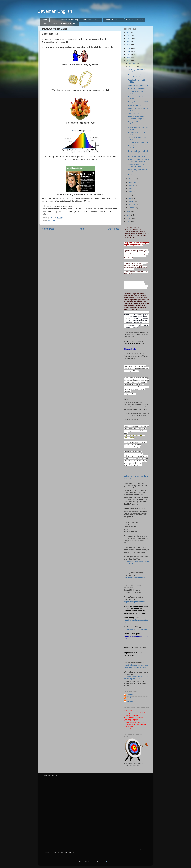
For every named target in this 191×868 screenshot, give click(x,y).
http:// (126, 653)
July (130, 188)
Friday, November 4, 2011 (138, 156)
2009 (129, 215)
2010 (129, 212)
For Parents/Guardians (91, 20)
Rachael (130, 701)
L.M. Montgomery (133, 435)
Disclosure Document (113, 20)
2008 (129, 218)
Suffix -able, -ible (134, 114)
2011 (129, 61)
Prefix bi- (131, 175)
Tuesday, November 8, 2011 (139, 143)
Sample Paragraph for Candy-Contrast (136, 165)
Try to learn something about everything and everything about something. (135, 344)
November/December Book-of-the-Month (138, 152)
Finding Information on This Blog (65, 20)
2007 (129, 221)
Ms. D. (129, 698)
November (133, 67)
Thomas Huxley (130, 349)
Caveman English (55, 11)
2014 (129, 51)
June (131, 192)
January (132, 208)
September (133, 182)
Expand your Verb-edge (137, 88)
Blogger (109, 862)
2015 (129, 48)
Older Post (113, 229)
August (131, 185)
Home (45, 20)
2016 (129, 45)
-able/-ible (51, 220)
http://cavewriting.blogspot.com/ (136, 629)
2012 (129, 58)
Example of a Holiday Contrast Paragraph (136, 118)
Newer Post (48, 229)
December (133, 64)
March (131, 201)
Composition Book (49, 24)
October (132, 179)
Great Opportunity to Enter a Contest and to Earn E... (139, 160)
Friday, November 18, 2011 (138, 102)
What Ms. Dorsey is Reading (139, 85)
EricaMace (130, 695)
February (132, 205)
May (130, 195)
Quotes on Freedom (136, 105)
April (131, 198)
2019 (129, 35)
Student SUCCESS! (69, 24)
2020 (129, 32)
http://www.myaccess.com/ (135, 577)
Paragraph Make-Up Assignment (136, 123)
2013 (129, 54)
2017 (129, 42)
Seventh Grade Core (135, 20)
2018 (129, 39)
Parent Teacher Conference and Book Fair (138, 76)
